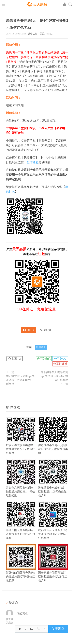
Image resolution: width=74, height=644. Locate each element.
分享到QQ (60, 359)
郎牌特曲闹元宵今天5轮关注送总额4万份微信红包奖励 (21, 569)
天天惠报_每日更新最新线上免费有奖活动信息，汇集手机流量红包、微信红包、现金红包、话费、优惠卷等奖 (37, 5)
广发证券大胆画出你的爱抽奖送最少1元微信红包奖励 (21, 441)
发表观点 (58, 629)
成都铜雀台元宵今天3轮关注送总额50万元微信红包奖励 (53, 526)
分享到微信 (44, 359)
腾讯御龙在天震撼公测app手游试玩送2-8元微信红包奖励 (54, 376)
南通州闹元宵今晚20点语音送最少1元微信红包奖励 (21, 526)
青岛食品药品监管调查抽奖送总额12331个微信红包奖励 (21, 484)
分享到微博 (60, 364)
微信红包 (33, 34)
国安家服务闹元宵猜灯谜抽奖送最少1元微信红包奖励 (53, 569)
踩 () (46, 330)
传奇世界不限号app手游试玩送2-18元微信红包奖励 (53, 441)
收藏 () (15, 359)
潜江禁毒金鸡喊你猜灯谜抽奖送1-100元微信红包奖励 (53, 484)
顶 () (29, 330)
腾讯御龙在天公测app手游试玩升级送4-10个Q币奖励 (20, 380)
